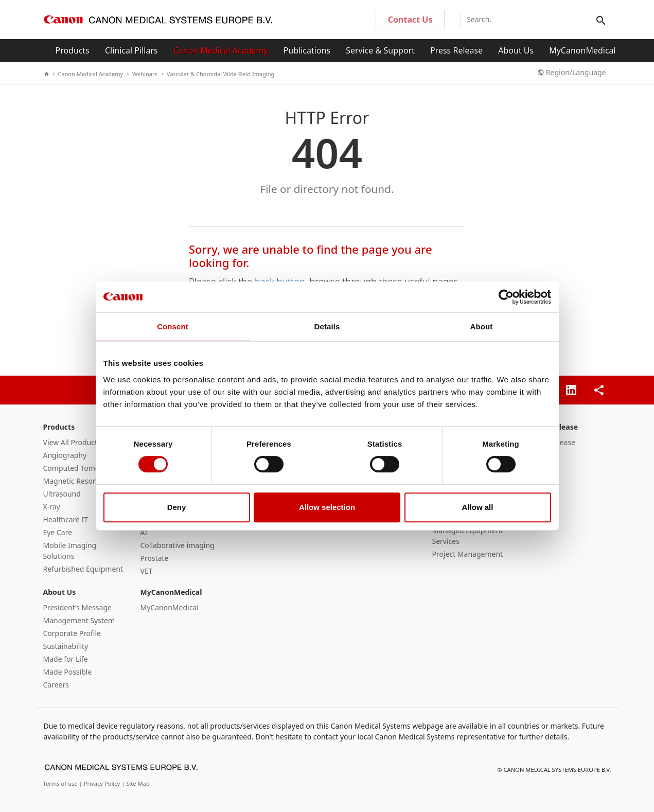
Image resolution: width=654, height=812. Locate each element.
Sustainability (66, 646)
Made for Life (66, 659)
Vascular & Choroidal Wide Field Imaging (218, 74)
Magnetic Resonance (78, 481)
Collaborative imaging (178, 545)
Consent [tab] (173, 326)
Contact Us (410, 20)
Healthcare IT (66, 519)
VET (147, 571)
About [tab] (482, 326)
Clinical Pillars (131, 50)
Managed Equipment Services (468, 536)
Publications (307, 50)
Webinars (142, 74)
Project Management (468, 554)
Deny (177, 507)
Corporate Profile (72, 633)
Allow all (478, 507)
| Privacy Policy (101, 783)
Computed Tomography (83, 468)
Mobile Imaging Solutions (70, 551)
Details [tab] (327, 326)
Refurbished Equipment (83, 569)
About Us (516, 50)
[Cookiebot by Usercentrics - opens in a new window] (506, 297)
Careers (56, 685)
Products (73, 50)
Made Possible (68, 672)
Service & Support (380, 50)
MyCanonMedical (582, 50)
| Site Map (136, 783)
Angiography (65, 455)
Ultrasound (62, 494)
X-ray (52, 507)
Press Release (456, 50)
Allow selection (327, 507)
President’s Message (77, 607)
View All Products (72, 442)
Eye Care (58, 532)
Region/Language (572, 72)
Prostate (155, 558)
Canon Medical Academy (221, 50)
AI (144, 532)
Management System (79, 620)
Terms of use (61, 783)
